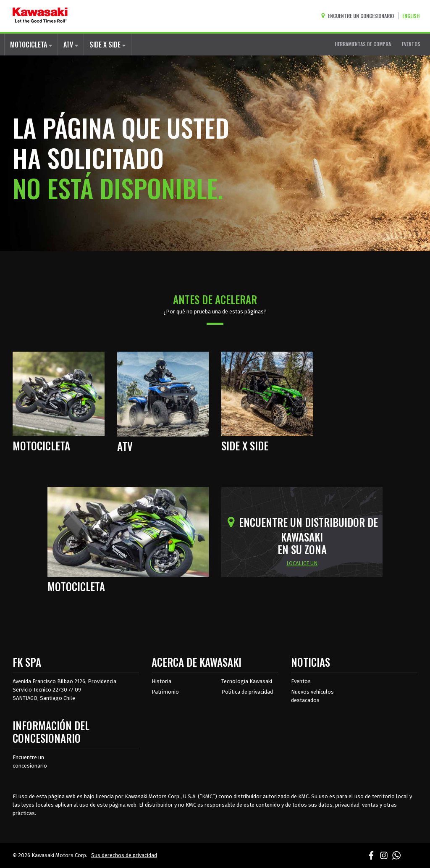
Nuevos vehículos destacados (312, 696)
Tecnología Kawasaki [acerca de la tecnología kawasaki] (247, 681)
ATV (71, 45)
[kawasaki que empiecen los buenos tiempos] (40, 16)
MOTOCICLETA (31, 45)
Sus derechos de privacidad (124, 855)
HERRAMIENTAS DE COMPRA (363, 44)
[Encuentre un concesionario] (359, 16)
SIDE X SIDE (107, 45)
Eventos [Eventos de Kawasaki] (301, 681)
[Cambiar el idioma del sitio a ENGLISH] (413, 16)
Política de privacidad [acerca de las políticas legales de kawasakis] (247, 692)
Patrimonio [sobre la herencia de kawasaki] (165, 692)
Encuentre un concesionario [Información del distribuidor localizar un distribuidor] (30, 761)
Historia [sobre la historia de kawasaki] (161, 681)
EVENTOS (411, 44)
